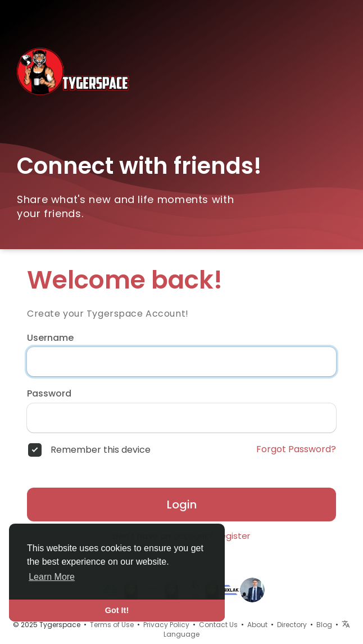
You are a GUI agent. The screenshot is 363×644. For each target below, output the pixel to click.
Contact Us (218, 625)
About (257, 625)
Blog (324, 625)
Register (233, 536)
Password (49, 394)
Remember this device (101, 450)
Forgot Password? (296, 449)
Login (182, 505)
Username (50, 338)
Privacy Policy (166, 625)
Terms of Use (112, 625)
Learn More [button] (52, 577)
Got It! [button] (117, 610)
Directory (292, 625)
